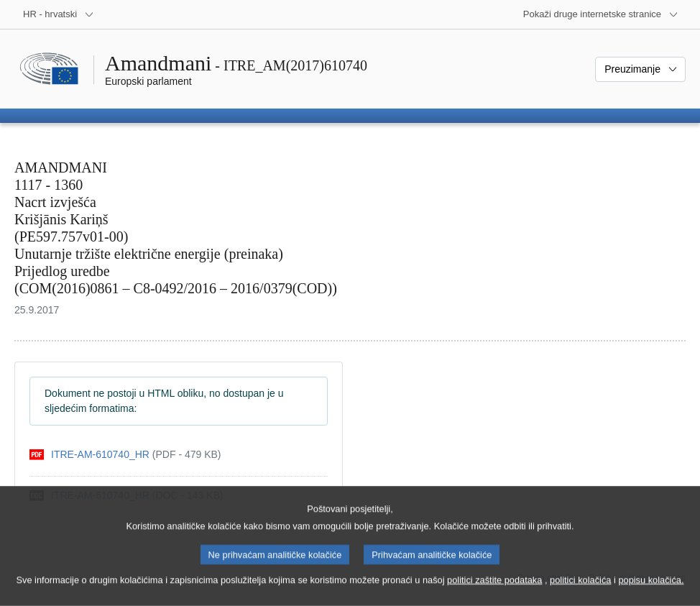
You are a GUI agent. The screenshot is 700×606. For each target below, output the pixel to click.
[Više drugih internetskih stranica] (601, 14)
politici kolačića (580, 592)
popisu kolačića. (651, 592)
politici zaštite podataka (494, 592)
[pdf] (125, 455)
